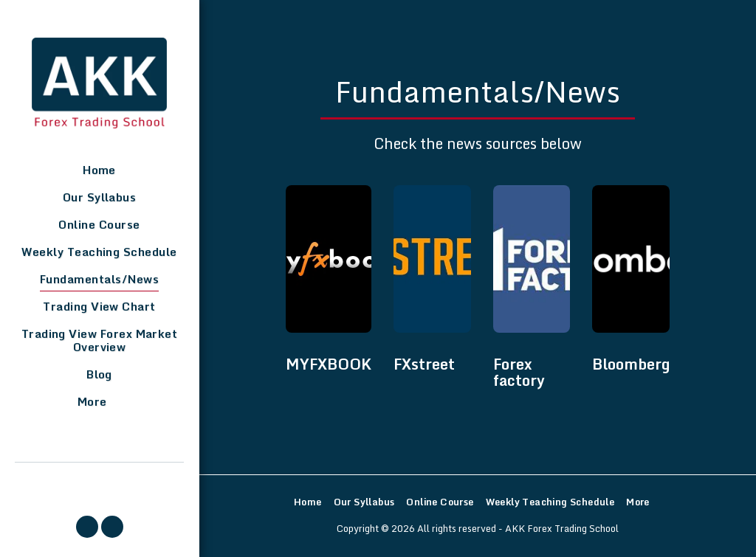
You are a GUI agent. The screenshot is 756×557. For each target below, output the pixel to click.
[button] (87, 527)
